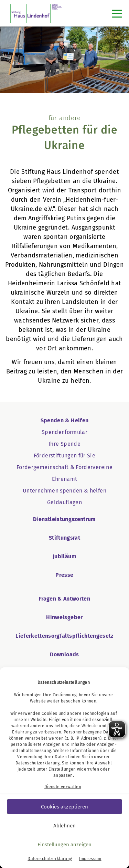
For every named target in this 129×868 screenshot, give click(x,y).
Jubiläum (64, 556)
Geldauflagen (64, 502)
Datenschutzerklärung (38, 763)
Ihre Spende (64, 444)
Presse (64, 575)
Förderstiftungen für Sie (64, 456)
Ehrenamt (65, 479)
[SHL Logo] (36, 13)
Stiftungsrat (64, 538)
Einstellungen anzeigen (64, 845)
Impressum (90, 859)
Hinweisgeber (64, 617)
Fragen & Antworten (64, 599)
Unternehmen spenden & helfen (64, 491)
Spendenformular (64, 432)
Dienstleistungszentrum (64, 519)
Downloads (64, 654)
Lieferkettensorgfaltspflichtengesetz (64, 636)
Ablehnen (64, 826)
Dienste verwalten (63, 787)
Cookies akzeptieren (64, 807)
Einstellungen (62, 769)
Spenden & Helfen (65, 420)
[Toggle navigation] (117, 13)
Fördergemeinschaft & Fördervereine (64, 467)
